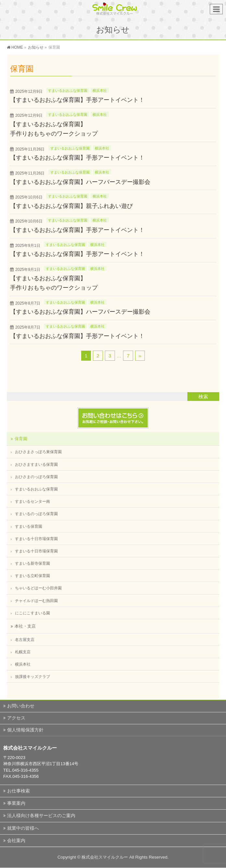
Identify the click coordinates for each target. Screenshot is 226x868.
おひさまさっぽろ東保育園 (38, 452)
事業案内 (16, 803)
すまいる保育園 (29, 526)
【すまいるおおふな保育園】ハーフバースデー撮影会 (80, 182)
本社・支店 (25, 626)
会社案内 (16, 840)
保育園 (21, 439)
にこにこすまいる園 (32, 613)
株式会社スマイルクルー (105, 857)
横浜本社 (100, 90)
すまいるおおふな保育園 (68, 90)
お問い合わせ (21, 706)
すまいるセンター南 (32, 501)
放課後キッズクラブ (32, 677)
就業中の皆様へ (23, 828)
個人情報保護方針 (25, 730)
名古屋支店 (25, 640)
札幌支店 (23, 652)
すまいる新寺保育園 (32, 563)
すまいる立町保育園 (32, 576)
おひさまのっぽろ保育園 (36, 477)
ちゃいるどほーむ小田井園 (38, 588)
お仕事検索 (19, 791)
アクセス (16, 718)
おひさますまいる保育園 (36, 464)
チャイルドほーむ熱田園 (36, 601)
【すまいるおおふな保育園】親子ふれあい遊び (71, 206)
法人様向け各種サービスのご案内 (41, 815)
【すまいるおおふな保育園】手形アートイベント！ (77, 100)
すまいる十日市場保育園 (36, 539)
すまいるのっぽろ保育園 (36, 514)
